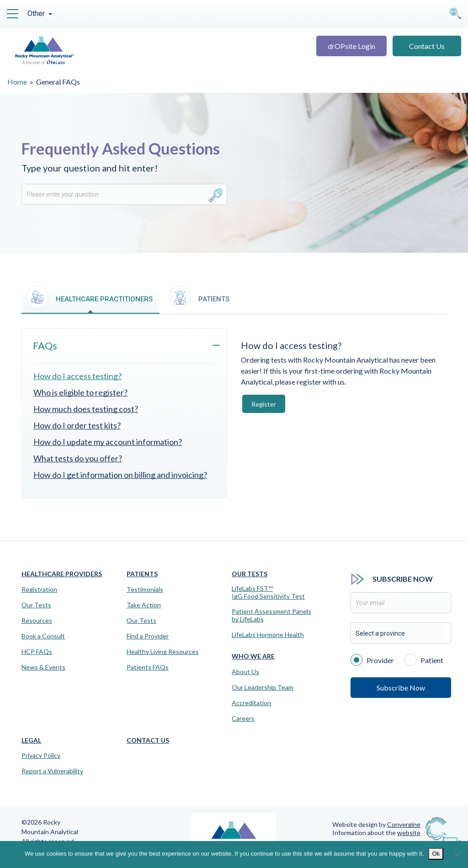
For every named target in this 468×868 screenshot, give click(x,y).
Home (17, 82)
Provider (372, 659)
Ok (436, 854)
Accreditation (251, 703)
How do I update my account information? (108, 442)
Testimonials (145, 589)
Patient (424, 659)
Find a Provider (148, 636)
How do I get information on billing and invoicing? (120, 475)
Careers (243, 718)
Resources (37, 621)
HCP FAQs (37, 652)
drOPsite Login (351, 46)
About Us (245, 672)
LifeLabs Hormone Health (268, 635)
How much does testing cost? (86, 409)
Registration (39, 589)
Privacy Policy (41, 755)
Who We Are (253, 656)
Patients (142, 574)
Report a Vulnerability (52, 771)
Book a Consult (43, 636)
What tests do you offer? (78, 458)
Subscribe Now (401, 688)
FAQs (45, 346)
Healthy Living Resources (163, 652)
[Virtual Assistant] (452, 841)
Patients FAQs (148, 667)
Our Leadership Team (263, 687)
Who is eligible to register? (80, 392)
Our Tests (36, 605)
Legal (31, 740)
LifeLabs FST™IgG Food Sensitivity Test (268, 592)
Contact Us (427, 46)
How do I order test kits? (77, 425)
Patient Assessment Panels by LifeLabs (271, 615)
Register (264, 404)
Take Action (144, 605)
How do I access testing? (77, 376)
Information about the (376, 833)
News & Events (43, 667)
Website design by (376, 824)
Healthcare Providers (62, 574)
